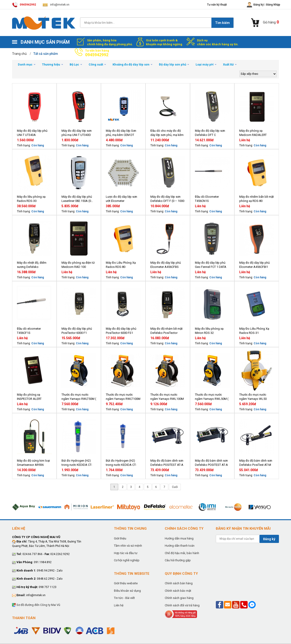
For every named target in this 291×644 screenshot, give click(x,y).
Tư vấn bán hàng (97, 53)
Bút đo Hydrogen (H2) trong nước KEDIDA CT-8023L (77, 463)
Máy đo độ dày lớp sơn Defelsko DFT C (210, 133)
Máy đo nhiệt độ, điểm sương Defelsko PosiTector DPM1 (32, 265)
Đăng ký (269, 539)
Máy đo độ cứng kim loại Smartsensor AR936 (33, 463)
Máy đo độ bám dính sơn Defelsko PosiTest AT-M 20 (256, 463)
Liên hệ (119, 605)
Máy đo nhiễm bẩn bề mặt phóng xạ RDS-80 (257, 199)
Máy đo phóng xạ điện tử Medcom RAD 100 (78, 265)
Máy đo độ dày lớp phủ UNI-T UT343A (32, 133)
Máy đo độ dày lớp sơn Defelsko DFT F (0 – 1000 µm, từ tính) (167, 199)
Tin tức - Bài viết (124, 598)
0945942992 (24, 5)
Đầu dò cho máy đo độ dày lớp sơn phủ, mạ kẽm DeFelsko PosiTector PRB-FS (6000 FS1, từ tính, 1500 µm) (168, 133)
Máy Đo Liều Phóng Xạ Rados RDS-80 (121, 265)
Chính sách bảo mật (178, 591)
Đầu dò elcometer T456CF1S (29, 331)
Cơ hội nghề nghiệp (127, 560)
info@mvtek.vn (56, 5)
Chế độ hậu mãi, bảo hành (182, 553)
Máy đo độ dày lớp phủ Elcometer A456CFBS (166, 265)
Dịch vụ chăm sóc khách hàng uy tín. (218, 42)
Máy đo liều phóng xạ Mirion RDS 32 (209, 331)
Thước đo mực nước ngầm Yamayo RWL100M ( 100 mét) (167, 397)
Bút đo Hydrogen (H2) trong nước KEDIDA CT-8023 (121, 463)
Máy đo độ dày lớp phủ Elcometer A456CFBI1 (254, 265)
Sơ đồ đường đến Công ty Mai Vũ (36, 605)
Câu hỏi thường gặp (178, 560)
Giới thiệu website (126, 583)
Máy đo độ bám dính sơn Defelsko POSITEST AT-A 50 (167, 463)
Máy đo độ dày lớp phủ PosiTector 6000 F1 (77, 331)
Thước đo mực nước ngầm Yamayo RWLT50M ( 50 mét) (79, 397)
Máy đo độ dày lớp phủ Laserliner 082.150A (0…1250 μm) (77, 199)
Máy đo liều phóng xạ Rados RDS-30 (31, 199)
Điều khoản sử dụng (127, 591)
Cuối (175, 487)
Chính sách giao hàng (179, 598)
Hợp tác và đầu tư (126, 553)
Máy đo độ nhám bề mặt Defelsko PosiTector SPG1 (167, 331)
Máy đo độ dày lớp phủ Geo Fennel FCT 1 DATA (211, 265)
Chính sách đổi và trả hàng (182, 605)
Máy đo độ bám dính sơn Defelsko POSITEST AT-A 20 (211, 463)
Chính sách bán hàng (179, 583)
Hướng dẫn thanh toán (180, 546)
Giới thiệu (120, 538)
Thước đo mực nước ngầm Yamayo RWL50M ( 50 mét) (212, 397)
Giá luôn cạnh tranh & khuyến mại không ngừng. (165, 42)
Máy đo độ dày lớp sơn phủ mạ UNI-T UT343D (77, 133)
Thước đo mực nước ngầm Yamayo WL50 (253, 397)
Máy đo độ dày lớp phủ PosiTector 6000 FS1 (121, 331)
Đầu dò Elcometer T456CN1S (207, 199)
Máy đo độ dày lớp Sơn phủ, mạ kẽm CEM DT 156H (121, 133)
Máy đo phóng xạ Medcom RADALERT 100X (253, 133)
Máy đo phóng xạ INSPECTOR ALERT (29, 397)
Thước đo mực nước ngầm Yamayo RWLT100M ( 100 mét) (123, 397)
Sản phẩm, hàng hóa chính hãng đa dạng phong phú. (110, 42)
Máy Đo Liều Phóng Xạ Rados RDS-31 (254, 331)
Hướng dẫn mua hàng (179, 538)
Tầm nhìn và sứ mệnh (128, 546)
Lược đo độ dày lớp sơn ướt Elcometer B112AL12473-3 (121, 199)
